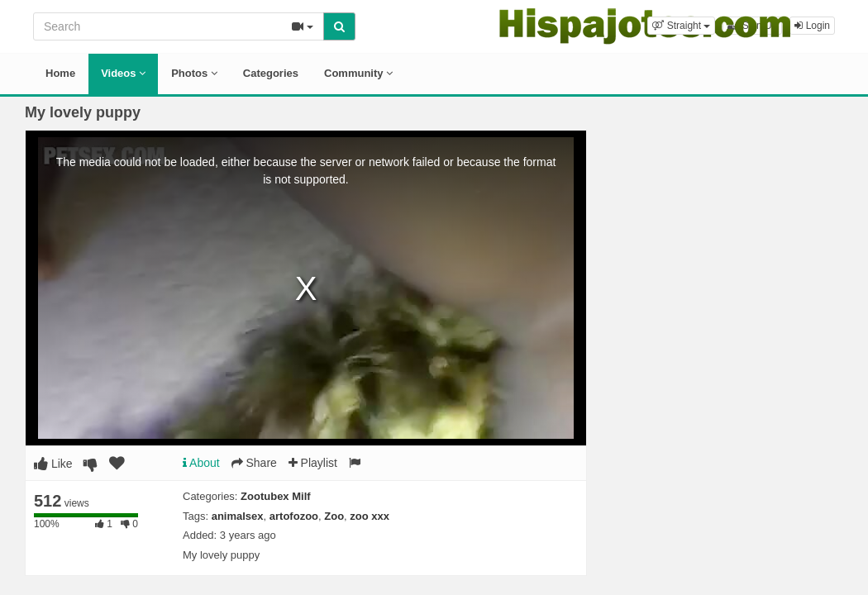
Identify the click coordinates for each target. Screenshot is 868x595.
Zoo (334, 516)
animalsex (238, 516)
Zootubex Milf (276, 496)
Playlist (313, 463)
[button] (681, 26)
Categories (271, 73)
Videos (123, 73)
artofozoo (294, 516)
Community (358, 73)
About (201, 463)
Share (254, 463)
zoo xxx (370, 516)
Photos (194, 73)
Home (60, 73)
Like (53, 464)
